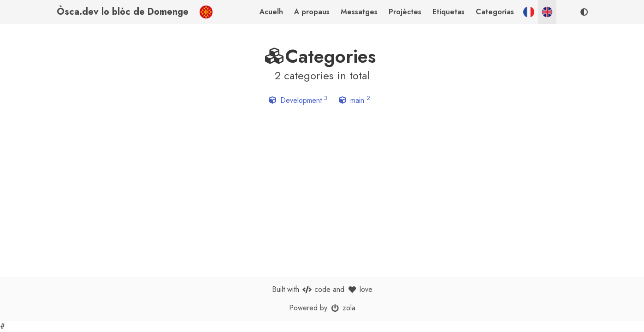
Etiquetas (449, 12)
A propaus (312, 12)
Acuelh (271, 12)
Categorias (495, 12)
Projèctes (405, 12)
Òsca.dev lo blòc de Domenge (123, 12)
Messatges (359, 12)
